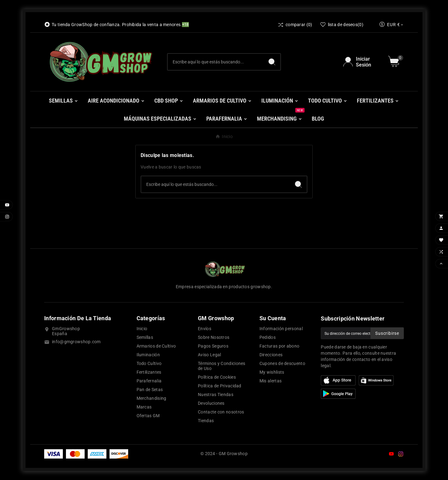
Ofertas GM (148, 416)
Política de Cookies (217, 377)
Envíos (205, 329)
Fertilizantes (149, 372)
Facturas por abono (279, 346)
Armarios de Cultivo (156, 346)
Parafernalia (149, 381)
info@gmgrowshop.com (76, 342)
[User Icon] (362, 62)
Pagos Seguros (213, 346)
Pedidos (268, 337)
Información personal (281, 329)
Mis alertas (271, 381)
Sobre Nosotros (214, 337)
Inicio (142, 329)
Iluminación (148, 355)
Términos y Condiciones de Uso (222, 366)
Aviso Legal (209, 355)
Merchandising (152, 398)
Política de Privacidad (220, 386)
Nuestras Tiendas (216, 395)
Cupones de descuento (282, 363)
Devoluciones (211, 403)
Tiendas (206, 421)
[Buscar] (215, 62)
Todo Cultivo (149, 363)
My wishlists (272, 372)
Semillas (145, 337)
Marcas (144, 407)
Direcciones (271, 355)
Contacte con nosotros (221, 412)
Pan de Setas (150, 390)
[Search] (272, 62)
